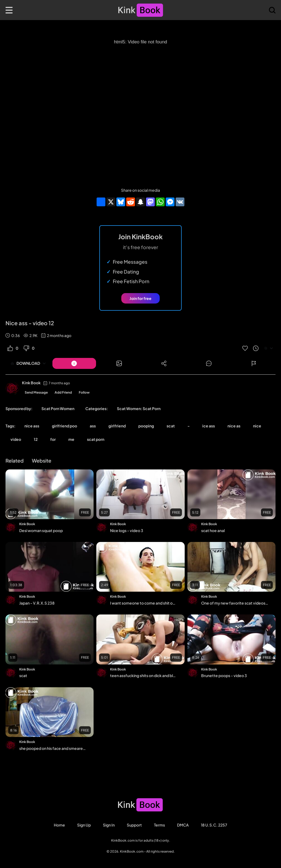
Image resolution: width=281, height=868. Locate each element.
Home (59, 825)
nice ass (32, 426)
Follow (84, 392)
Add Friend (63, 392)
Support (134, 825)
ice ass (209, 426)
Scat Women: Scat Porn (139, 408)
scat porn (96, 439)
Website (42, 461)
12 (36, 439)
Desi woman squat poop (41, 530)
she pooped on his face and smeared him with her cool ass (53, 748)
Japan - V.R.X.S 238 (37, 603)
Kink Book (31, 383)
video (16, 439)
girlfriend (117, 426)
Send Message (36, 392)
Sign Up (84, 825)
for (53, 439)
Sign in (109, 825)
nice (257, 426)
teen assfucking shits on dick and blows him (144, 675)
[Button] (74, 363)
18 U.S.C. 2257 (214, 825)
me (71, 439)
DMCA (183, 825)
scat (171, 426)
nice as (234, 426)
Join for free (140, 298)
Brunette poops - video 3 (224, 675)
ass (93, 426)
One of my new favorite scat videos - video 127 (235, 603)
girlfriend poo (64, 426)
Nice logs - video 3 (127, 530)
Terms (159, 825)
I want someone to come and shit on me (144, 603)
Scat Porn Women (58, 408)
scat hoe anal (213, 530)
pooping (146, 426)
